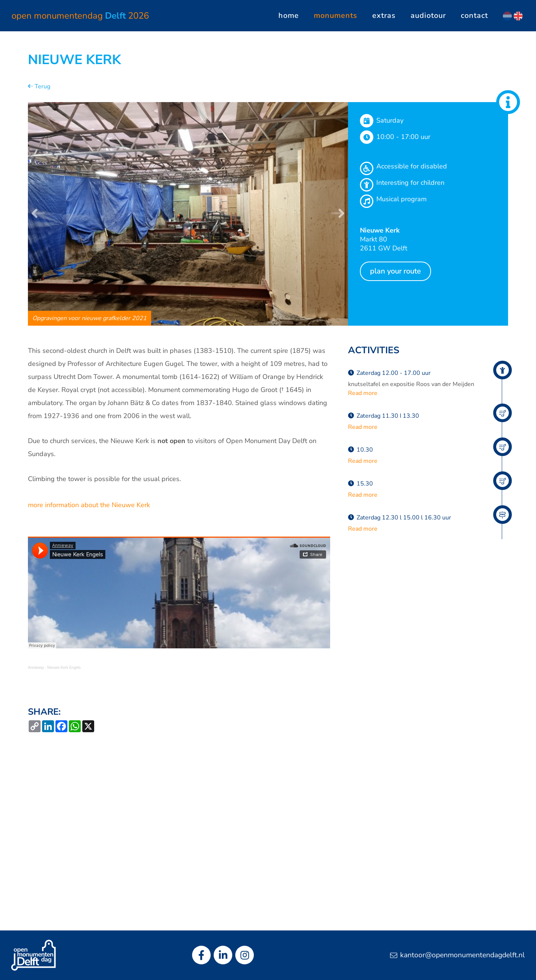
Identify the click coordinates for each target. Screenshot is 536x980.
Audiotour (428, 15)
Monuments (336, 15)
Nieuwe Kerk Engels (64, 668)
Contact (474, 15)
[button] (38, 214)
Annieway (36, 668)
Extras (384, 15)
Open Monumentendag (80, 16)
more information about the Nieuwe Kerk (89, 505)
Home (289, 15)
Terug (39, 86)
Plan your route (395, 271)
